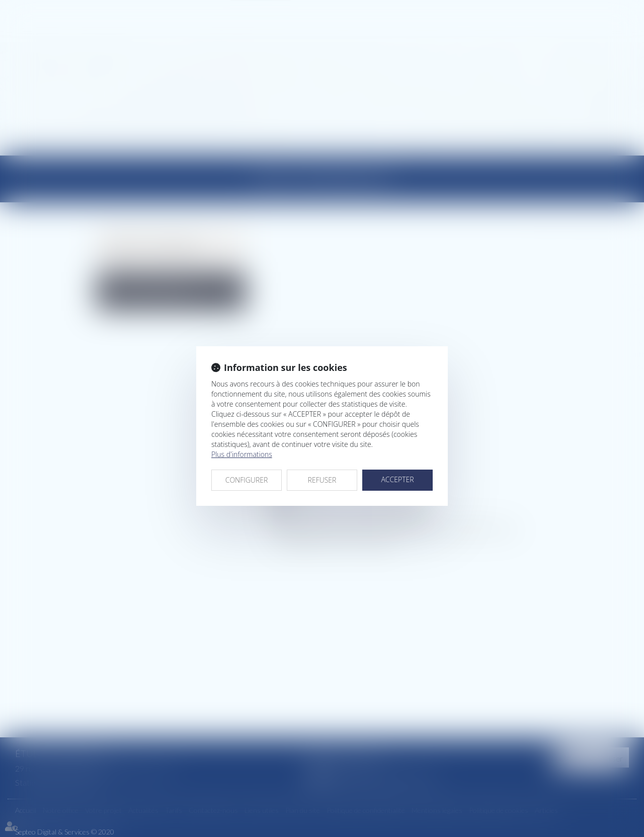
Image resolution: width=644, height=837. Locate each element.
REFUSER (322, 480)
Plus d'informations (242, 454)
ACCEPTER (397, 479)
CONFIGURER (247, 480)
